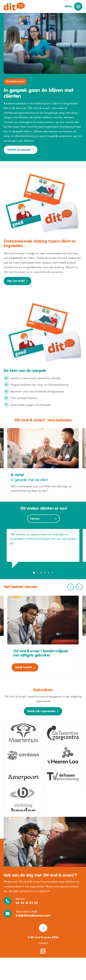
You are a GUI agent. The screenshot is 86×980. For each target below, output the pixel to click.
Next (79, 587)
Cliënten (35, 519)
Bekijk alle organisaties (42, 711)
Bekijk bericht (23, 667)
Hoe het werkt (16, 281)
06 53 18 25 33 (27, 903)
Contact (43, 943)
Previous (71, 587)
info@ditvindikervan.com (33, 916)
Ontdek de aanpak (19, 150)
